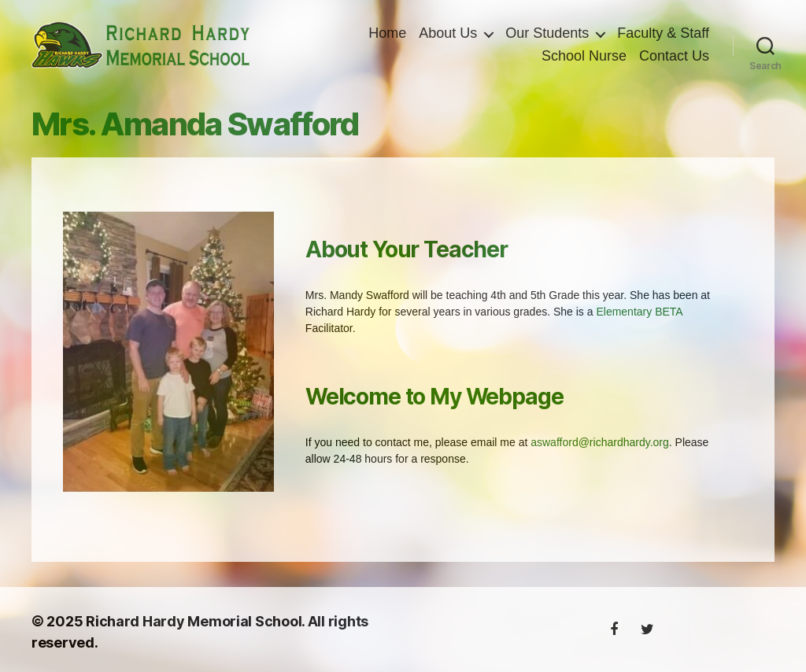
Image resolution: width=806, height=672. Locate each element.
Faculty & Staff (663, 35)
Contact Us (674, 59)
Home (387, 35)
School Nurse (584, 59)
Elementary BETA (639, 317)
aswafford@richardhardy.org (600, 448)
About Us (448, 35)
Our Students (547, 35)
